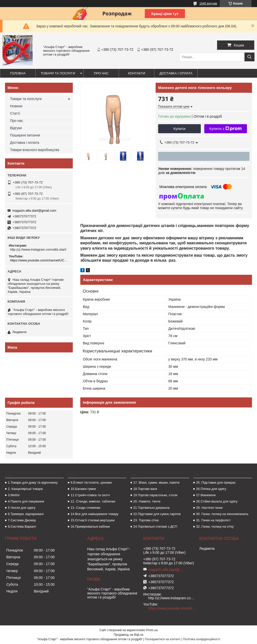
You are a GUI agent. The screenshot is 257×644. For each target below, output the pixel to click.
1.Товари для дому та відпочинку (33, 482)
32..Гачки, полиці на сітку (215, 526)
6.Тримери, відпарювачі (26, 514)
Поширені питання (25, 135)
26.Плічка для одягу (211, 489)
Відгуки (16, 128)
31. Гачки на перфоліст (213, 520)
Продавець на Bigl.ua (128, 635)
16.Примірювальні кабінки (90, 526)
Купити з (226, 129)
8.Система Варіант (22, 526)
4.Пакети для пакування (26, 501)
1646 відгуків (208, 4)
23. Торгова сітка (146, 520)
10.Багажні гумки (83, 489)
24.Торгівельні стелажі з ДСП (155, 526)
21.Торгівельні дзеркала (151, 508)
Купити (179, 129)
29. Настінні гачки (209, 508)
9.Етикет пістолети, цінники (91, 482)
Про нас (101, 73)
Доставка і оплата (176, 73)
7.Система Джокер (22, 520)
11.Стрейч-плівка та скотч (90, 495)
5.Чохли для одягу (22, 508)
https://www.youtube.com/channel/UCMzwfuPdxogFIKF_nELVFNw (40, 260)
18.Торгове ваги (145, 489)
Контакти (137, 73)
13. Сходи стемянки (85, 508)
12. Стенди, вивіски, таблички (93, 501)
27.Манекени (206, 495)
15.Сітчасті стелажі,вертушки (92, 520)
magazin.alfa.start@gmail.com (34, 211)
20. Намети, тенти (147, 501)
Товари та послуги (58, 73)
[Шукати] (249, 57)
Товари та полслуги (26, 99)
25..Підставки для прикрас (216, 482)
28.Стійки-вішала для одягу (217, 501)
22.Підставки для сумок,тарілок (157, 514)
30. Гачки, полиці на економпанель (222, 514)
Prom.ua (152, 630)
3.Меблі (14, 495)
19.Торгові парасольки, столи (155, 495)
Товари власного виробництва (35, 150)
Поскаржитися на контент (163, 639)
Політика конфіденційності (202, 639)
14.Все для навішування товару (94, 514)
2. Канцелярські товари (25, 489)
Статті (15, 113)
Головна (18, 73)
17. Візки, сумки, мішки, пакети (156, 482)
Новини (16, 106)
